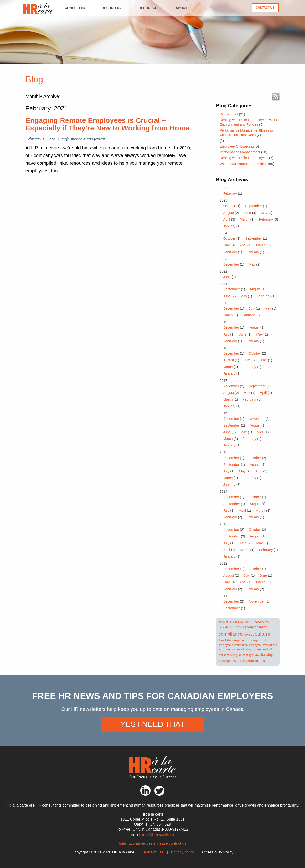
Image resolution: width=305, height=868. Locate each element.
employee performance (233, 645)
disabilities (225, 640)
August (229, 213)
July (252, 308)
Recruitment (229, 114)
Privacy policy (183, 852)
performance (256, 661)
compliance (231, 634)
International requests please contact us (153, 843)
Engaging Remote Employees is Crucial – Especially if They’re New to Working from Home (108, 124)
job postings (245, 655)
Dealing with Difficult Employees (244, 158)
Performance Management (240, 152)
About (181, 8)
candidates (262, 622)
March (244, 219)
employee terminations (263, 645)
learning (224, 661)
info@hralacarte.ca (158, 835)
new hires (237, 661)
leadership (264, 655)
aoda (222, 622)
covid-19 (249, 635)
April (227, 219)
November (231, 386)
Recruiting (112, 8)
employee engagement (249, 640)
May (264, 213)
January (229, 226)
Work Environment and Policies (244, 164)
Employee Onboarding (237, 146)
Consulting (75, 8)
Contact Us (265, 8)
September (254, 206)
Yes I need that (152, 724)
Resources (149, 8)
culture (263, 634)
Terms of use (153, 852)
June (247, 213)
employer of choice (231, 649)
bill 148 (240, 622)
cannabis (224, 627)
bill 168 (249, 622)
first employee (252, 649)
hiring (234, 655)
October (229, 206)
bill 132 (230, 622)
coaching (238, 627)
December (231, 264)
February (230, 193)
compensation (257, 627)
